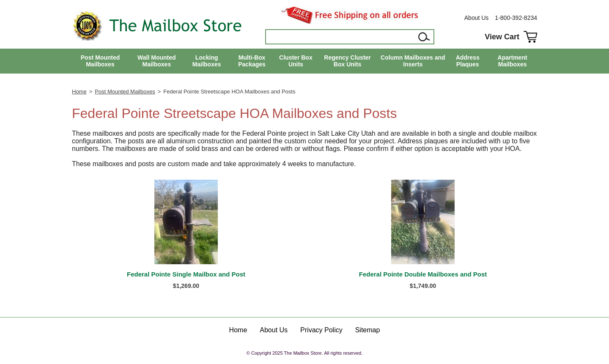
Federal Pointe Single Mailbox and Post (186, 274)
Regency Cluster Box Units (347, 61)
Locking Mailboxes (207, 61)
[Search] (341, 37)
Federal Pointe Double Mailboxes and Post (423, 274)
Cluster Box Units (296, 61)
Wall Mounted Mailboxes (156, 61)
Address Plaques (468, 61)
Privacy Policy (321, 330)
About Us (477, 18)
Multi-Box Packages (252, 61)
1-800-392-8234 (516, 18)
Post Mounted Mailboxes (100, 61)
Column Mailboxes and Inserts (413, 61)
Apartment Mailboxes (513, 61)
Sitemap (368, 330)
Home (79, 92)
